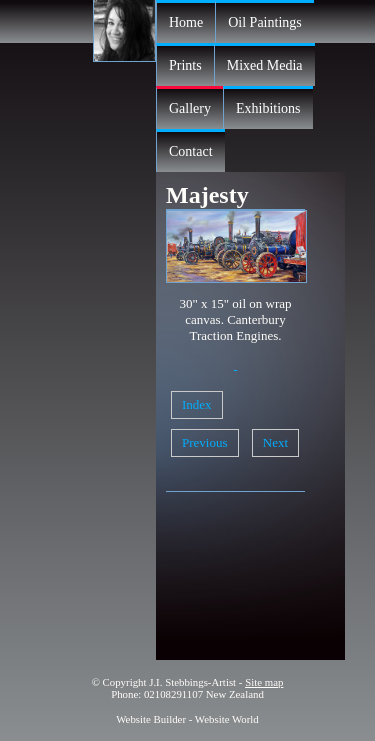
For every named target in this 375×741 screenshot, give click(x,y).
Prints (185, 65)
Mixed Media (265, 65)
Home (186, 22)
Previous (205, 442)
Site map (264, 682)
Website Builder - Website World (187, 719)
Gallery (190, 108)
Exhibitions (268, 108)
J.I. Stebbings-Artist (192, 682)
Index (197, 404)
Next (275, 442)
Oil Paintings (265, 22)
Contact (191, 151)
